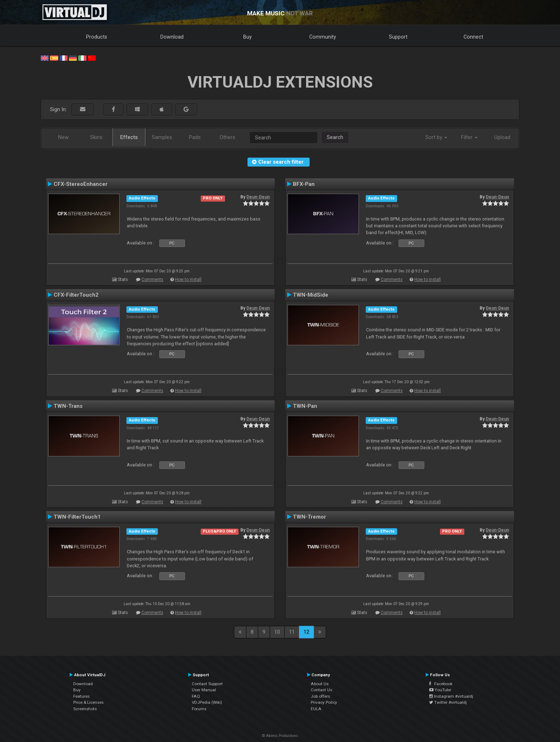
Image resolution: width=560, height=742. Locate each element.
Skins (96, 137)
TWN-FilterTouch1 (77, 517)
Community (323, 37)
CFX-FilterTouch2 (76, 295)
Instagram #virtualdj (451, 696)
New (63, 137)
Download (172, 37)
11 (292, 632)
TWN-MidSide (311, 295)
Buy (247, 37)
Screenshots (85, 709)
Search (335, 137)
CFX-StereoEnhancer (81, 184)
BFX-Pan (304, 184)
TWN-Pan (305, 406)
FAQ (196, 696)
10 (277, 632)
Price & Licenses (88, 702)
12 (306, 632)
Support (398, 37)
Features (81, 696)
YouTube (440, 690)
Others (227, 137)
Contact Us (321, 690)
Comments (152, 280)
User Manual (204, 690)
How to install (188, 280)
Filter (469, 137)
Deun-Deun (258, 197)
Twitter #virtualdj (448, 702)
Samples (162, 137)
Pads (195, 137)
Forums (199, 709)
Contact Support (207, 684)
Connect (473, 37)
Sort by (436, 137)
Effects (129, 137)
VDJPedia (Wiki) (207, 702)
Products (97, 37)
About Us (320, 684)
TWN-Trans (68, 406)
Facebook (441, 684)
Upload (502, 137)
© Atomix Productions (280, 736)
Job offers (320, 696)
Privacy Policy (324, 702)
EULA (316, 709)
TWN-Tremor (309, 517)
